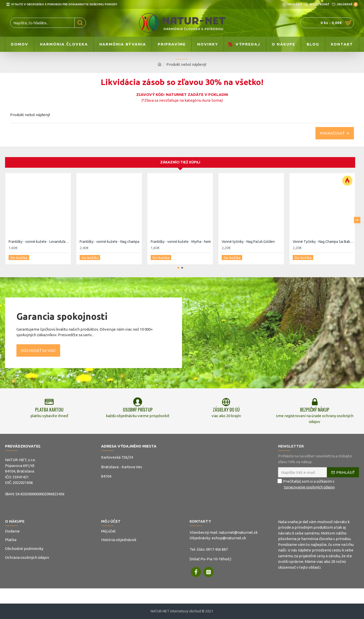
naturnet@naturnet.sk (238, 532)
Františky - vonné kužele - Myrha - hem (181, 239)
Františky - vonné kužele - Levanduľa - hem (39, 239)
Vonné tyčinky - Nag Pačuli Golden (248, 239)
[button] (357, 217)
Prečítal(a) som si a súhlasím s (307, 484)
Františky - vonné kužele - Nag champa (109, 239)
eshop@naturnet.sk (229, 538)
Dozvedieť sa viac (38, 346)
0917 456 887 (217, 549)
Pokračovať (332, 133)
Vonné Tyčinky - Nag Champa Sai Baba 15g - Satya (323, 239)
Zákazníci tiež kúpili (180, 160)
